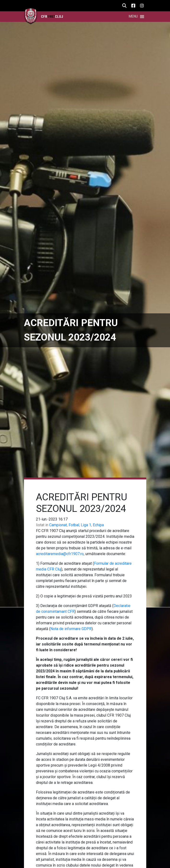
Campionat (58, 525)
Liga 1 (86, 525)
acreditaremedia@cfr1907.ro (60, 554)
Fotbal (74, 525)
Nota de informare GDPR (71, 629)
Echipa (98, 525)
